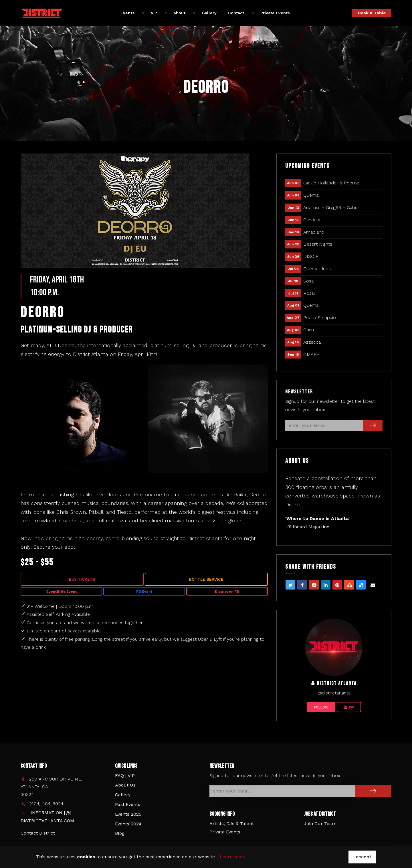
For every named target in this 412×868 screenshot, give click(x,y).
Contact (236, 13)
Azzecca (312, 342)
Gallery (209, 13)
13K (349, 707)
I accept (362, 857)
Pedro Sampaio (320, 317)
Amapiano (314, 232)
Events (127, 13)
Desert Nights (318, 244)
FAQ (119, 776)
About (179, 13)
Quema (311, 195)
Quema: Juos (317, 269)
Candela (312, 220)
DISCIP (311, 256)
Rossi (309, 293)
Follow (321, 707)
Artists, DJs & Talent (232, 824)
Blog (120, 833)
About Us (125, 785)
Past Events (128, 804)
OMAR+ (311, 354)
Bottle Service (206, 579)
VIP (154, 13)
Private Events (275, 13)
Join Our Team (320, 824)
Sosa (308, 281)
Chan (309, 330)
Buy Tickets (82, 579)
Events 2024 (128, 824)
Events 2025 (128, 814)
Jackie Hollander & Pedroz (331, 183)
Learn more (233, 857)
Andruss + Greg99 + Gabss (331, 207)
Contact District (38, 833)
